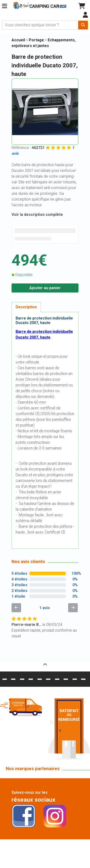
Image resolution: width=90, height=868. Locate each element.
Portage (37, 40)
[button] (5, 6)
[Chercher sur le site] (40, 25)
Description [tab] (26, 307)
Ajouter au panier (45, 288)
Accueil (18, 40)
